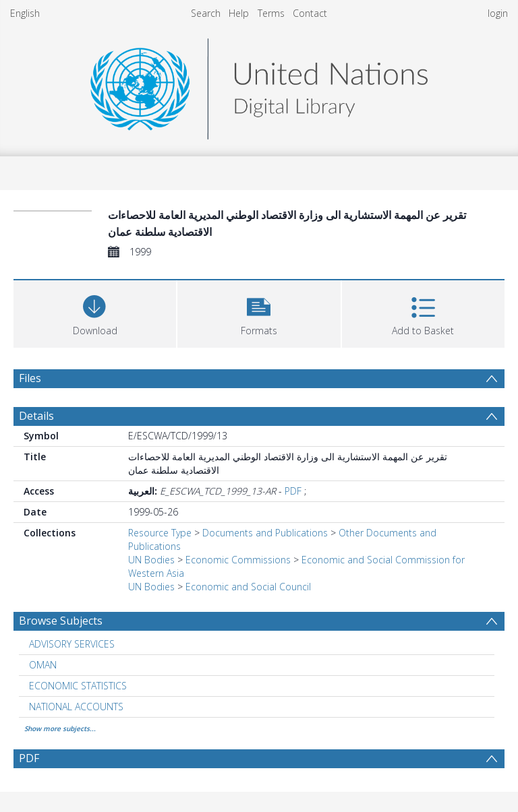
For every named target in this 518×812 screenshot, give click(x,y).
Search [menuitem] (206, 13)
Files (30, 378)
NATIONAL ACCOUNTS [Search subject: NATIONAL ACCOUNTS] (76, 707)
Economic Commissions (238, 560)
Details (36, 416)
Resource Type (160, 533)
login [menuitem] (498, 13)
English (25, 13)
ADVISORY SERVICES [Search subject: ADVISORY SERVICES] (72, 644)
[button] (259, 312)
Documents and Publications (265, 533)
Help (239, 13)
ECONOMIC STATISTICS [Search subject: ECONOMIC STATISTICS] (78, 686)
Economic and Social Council (248, 587)
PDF (293, 491)
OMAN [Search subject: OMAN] (43, 665)
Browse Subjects (61, 621)
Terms (271, 13)
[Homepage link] (259, 85)
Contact (310, 13)
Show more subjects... (60, 728)
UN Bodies (151, 560)
